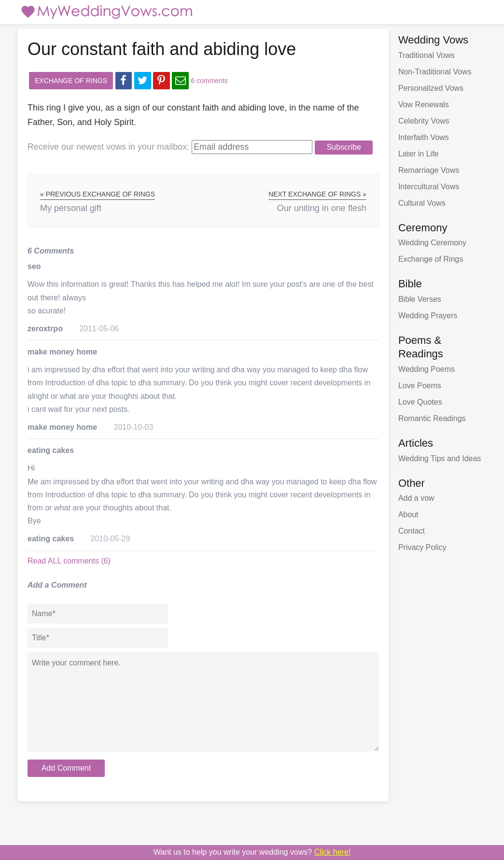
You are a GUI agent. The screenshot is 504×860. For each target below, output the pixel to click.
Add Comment (66, 768)
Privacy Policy (422, 547)
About (408, 515)
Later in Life (419, 154)
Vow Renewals (424, 105)
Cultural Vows (422, 203)
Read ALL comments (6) (69, 561)
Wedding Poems (427, 369)
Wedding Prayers (428, 316)
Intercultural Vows (429, 187)
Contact (412, 531)
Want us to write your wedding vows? (252, 852)
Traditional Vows (427, 55)
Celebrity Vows (424, 121)
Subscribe (344, 147)
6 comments (210, 81)
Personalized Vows (431, 88)
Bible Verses (420, 299)
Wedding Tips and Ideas (440, 458)
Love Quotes (420, 402)
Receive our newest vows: (108, 147)
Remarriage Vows (429, 170)
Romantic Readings (432, 418)
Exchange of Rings (71, 81)
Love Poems (420, 386)
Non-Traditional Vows (435, 72)
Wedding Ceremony (432, 243)
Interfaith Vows (424, 137)
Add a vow (416, 498)
